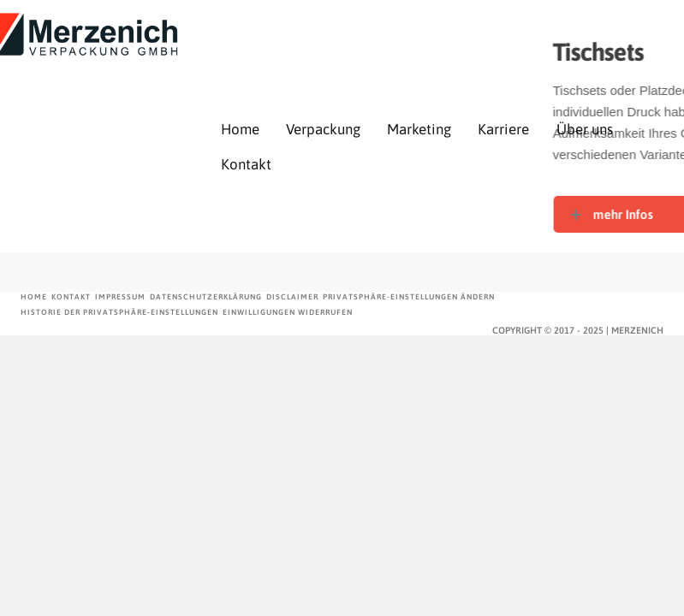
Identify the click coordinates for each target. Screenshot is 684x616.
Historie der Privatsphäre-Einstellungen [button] (119, 312)
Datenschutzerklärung (206, 297)
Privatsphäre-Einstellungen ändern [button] (409, 297)
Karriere (503, 129)
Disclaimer (292, 297)
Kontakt (246, 164)
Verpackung (323, 129)
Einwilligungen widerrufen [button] (288, 312)
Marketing (419, 129)
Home (240, 129)
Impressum (120, 297)
